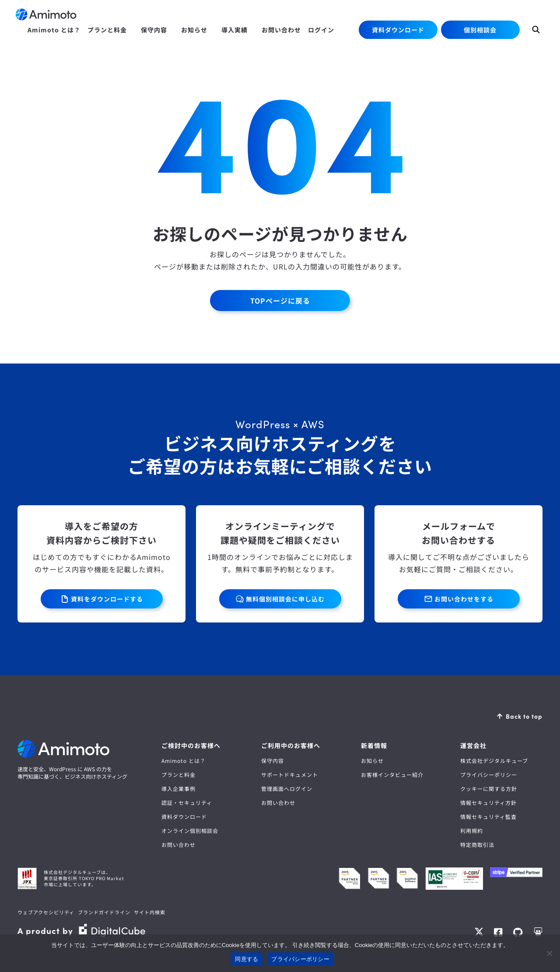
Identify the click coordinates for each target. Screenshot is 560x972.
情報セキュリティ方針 (488, 802)
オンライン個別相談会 (190, 830)
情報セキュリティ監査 (488, 816)
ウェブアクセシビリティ (46, 912)
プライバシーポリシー (489, 774)
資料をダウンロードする (107, 599)
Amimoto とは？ (184, 760)
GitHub (518, 932)
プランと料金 (178, 774)
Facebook (498, 932)
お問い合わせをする (464, 599)
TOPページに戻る (280, 301)
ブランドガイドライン (104, 912)
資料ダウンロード (398, 30)
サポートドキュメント (290, 774)
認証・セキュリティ (187, 802)
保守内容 (273, 760)
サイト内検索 (150, 912)
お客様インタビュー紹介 (392, 774)
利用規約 (472, 830)
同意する (247, 959)
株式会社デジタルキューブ (494, 760)
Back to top (524, 716)
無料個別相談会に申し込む (285, 599)
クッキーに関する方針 (489, 788)
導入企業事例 (178, 788)
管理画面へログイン (287, 788)
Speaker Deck (538, 932)
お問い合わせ (178, 844)
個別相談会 (480, 30)
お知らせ (372, 760)
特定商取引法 (477, 844)
